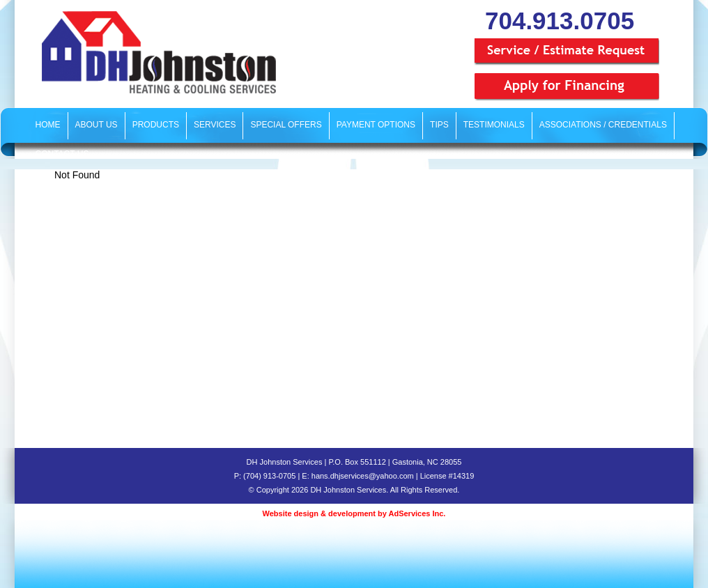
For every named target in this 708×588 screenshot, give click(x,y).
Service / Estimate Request (567, 52)
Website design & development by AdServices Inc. (354, 513)
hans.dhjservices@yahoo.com (363, 476)
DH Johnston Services (157, 53)
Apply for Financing (567, 87)
